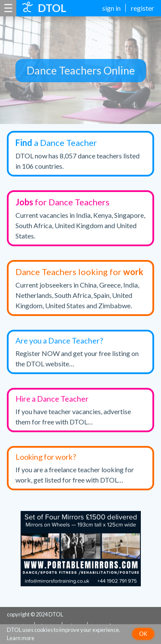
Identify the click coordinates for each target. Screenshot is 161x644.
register (143, 8)
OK (143, 634)
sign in (111, 8)
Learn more (21, 638)
